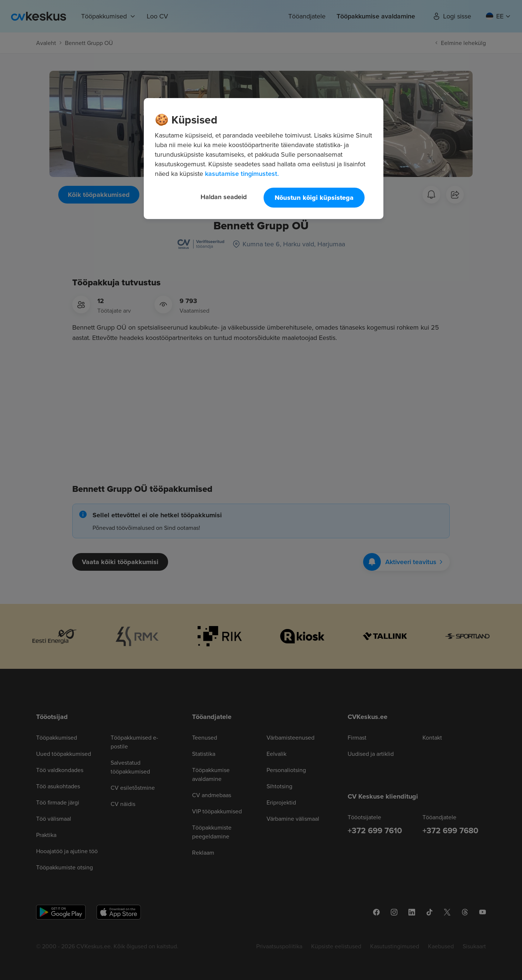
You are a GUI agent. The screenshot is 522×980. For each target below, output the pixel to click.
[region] (264, 159)
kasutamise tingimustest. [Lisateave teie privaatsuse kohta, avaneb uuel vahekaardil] (242, 173)
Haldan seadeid (224, 197)
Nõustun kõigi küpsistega (314, 198)
